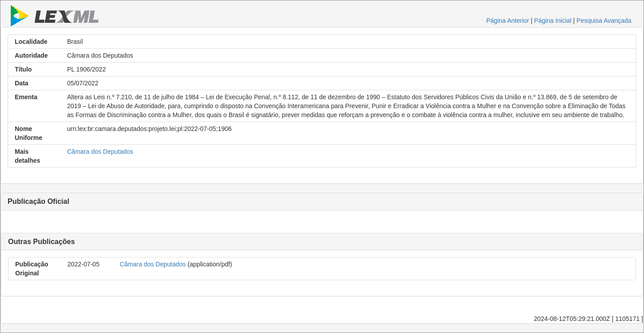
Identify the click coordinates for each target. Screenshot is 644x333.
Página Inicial (553, 21)
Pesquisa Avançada (604, 21)
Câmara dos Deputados (100, 152)
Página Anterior (508, 21)
